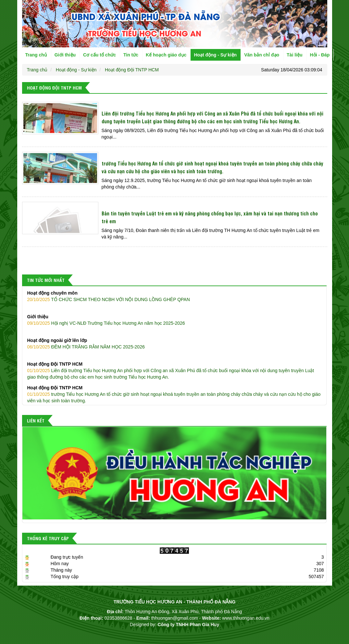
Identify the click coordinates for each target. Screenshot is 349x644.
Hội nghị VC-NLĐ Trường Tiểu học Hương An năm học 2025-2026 (174, 320)
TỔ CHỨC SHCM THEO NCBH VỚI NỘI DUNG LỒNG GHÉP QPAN (174, 296)
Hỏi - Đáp (320, 55)
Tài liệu (294, 55)
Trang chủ (36, 55)
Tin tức (131, 55)
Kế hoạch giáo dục (166, 55)
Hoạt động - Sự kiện (215, 55)
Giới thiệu (65, 55)
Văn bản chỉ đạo (262, 55)
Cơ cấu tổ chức (100, 55)
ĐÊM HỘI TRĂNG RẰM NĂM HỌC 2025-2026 (174, 343)
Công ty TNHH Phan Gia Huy (188, 625)
